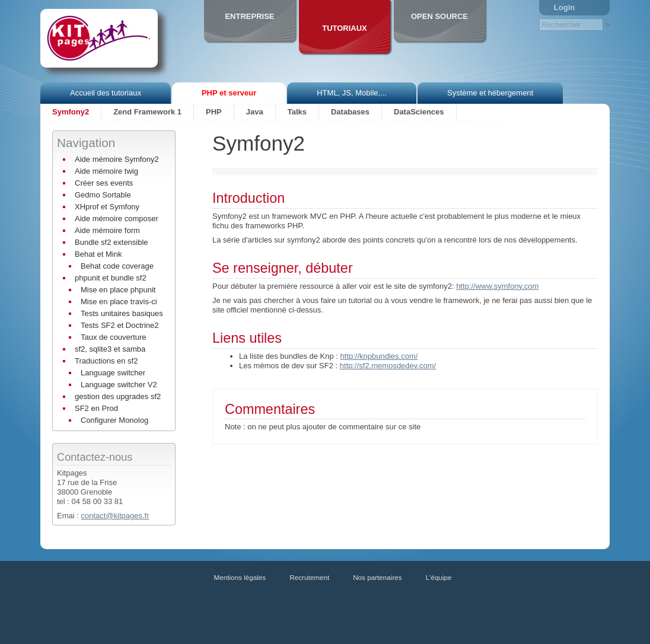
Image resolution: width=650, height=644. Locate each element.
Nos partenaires (377, 577)
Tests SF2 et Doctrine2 (120, 325)
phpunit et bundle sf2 (111, 278)
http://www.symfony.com (497, 286)
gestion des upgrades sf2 (118, 396)
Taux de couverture (114, 337)
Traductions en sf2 (106, 361)
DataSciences (419, 112)
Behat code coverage (117, 266)
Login (564, 7)
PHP (214, 112)
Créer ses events (104, 183)
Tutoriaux (345, 28)
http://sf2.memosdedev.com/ (388, 366)
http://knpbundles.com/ (379, 356)
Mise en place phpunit (118, 290)
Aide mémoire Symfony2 (117, 159)
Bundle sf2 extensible (111, 242)
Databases (350, 112)
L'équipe (439, 577)
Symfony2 (71, 112)
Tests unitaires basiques (122, 313)
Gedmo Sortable (103, 195)
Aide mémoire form (107, 230)
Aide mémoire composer (117, 219)
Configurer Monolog (114, 420)
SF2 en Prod (96, 408)
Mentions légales (240, 577)
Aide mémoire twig (106, 171)
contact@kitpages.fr (115, 516)
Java (255, 112)
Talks (297, 112)
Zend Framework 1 (147, 112)
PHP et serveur (229, 93)
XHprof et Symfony (107, 207)
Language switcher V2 (119, 385)
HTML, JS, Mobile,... (352, 93)
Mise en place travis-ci (119, 302)
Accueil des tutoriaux (106, 93)
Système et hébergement (490, 93)
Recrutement (309, 577)
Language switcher (113, 373)
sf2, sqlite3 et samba (110, 349)
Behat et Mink (98, 254)
